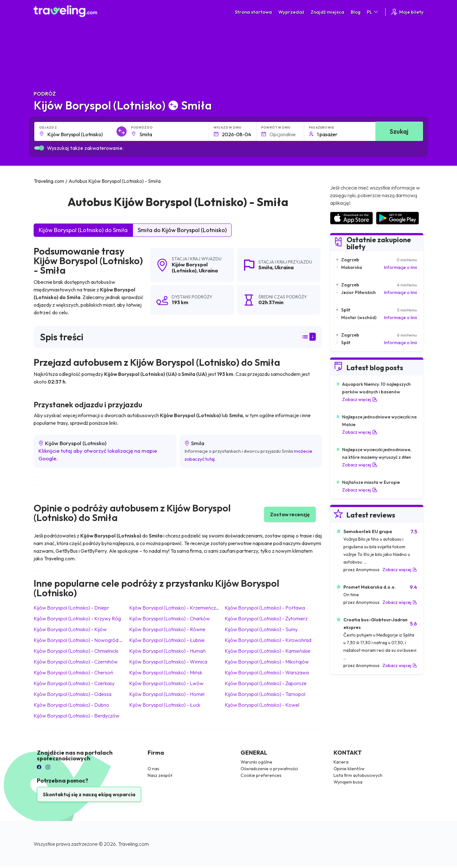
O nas (153, 769)
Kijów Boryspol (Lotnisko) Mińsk (166, 672)
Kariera (341, 762)
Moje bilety (407, 12)
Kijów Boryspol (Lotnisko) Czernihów (76, 662)
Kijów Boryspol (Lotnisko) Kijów (70, 629)
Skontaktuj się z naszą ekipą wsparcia (89, 794)
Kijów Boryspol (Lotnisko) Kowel (262, 705)
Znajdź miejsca (328, 12)
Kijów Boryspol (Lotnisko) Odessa (73, 694)
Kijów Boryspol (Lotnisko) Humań (167, 651)
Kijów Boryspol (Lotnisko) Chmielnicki (76, 651)
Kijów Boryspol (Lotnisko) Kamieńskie (268, 651)
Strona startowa (253, 12)
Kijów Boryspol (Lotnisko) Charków (169, 618)
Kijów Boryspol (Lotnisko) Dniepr (71, 608)
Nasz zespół (160, 775)
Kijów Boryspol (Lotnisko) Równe (167, 629)
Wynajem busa (348, 782)
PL (373, 12)
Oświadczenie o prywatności (269, 769)
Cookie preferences (261, 775)
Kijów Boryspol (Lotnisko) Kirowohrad (268, 640)
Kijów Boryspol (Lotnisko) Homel (167, 694)
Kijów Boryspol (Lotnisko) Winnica (168, 662)
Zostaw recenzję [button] (290, 514)
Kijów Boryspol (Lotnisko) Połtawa (265, 608)
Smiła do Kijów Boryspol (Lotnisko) (182, 230)
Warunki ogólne (256, 762)
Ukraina (208, 270)
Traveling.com (133, 844)
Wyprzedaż (291, 12)
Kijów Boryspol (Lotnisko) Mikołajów (267, 662)
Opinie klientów (349, 769)
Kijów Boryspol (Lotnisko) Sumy (261, 629)
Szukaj (399, 131)
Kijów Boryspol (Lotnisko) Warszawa (267, 672)
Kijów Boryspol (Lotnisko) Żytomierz (266, 618)
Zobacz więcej (360, 399)
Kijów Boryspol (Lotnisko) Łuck (165, 705)
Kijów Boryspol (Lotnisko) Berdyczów (76, 716)
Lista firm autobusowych (358, 775)
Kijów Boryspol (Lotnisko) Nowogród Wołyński (87, 640)
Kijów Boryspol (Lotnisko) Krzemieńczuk (175, 608)
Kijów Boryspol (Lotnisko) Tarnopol (265, 694)
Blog (356, 12)
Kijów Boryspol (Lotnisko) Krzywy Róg (77, 618)
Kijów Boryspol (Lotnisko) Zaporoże (266, 683)
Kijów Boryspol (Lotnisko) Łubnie (167, 640)
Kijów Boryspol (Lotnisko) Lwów (166, 683)
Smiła (265, 267)
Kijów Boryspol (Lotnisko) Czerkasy (74, 683)
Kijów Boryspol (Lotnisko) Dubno (71, 705)
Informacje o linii (401, 267)
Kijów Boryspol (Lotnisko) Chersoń (73, 672)
